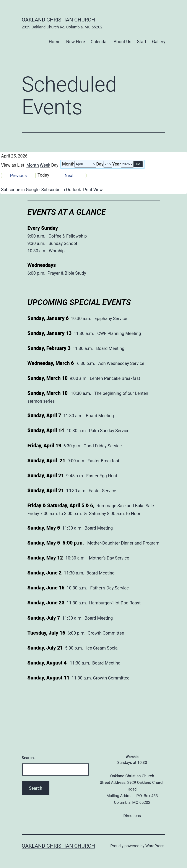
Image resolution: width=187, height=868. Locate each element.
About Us (122, 42)
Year (117, 164)
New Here (76, 42)
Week (45, 165)
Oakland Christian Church (58, 20)
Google (20, 190)
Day (100, 164)
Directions (132, 816)
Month (33, 165)
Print (93, 190)
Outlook (61, 190)
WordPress (155, 846)
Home (55, 42)
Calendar (99, 42)
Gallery (159, 42)
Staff (142, 42)
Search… (29, 758)
